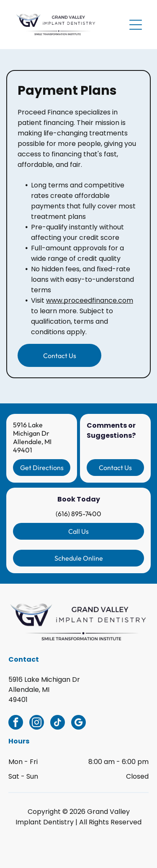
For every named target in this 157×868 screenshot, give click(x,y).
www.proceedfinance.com (90, 300)
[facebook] (16, 723)
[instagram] (37, 723)
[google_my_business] (78, 723)
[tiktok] (58, 723)
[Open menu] (136, 25)
